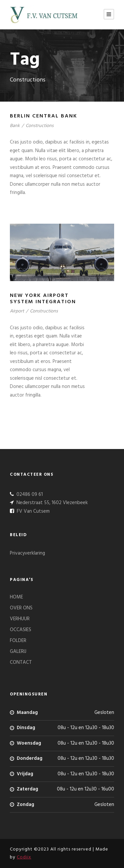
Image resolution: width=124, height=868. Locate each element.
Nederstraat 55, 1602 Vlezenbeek (51, 503)
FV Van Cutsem (33, 511)
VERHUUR (20, 619)
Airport (17, 311)
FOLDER (18, 641)
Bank (15, 126)
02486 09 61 (29, 495)
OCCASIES (21, 630)
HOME (16, 597)
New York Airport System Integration (43, 299)
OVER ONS (21, 608)
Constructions (40, 126)
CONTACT (21, 662)
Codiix (24, 857)
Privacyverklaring (27, 553)
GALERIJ (18, 652)
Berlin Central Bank (44, 116)
